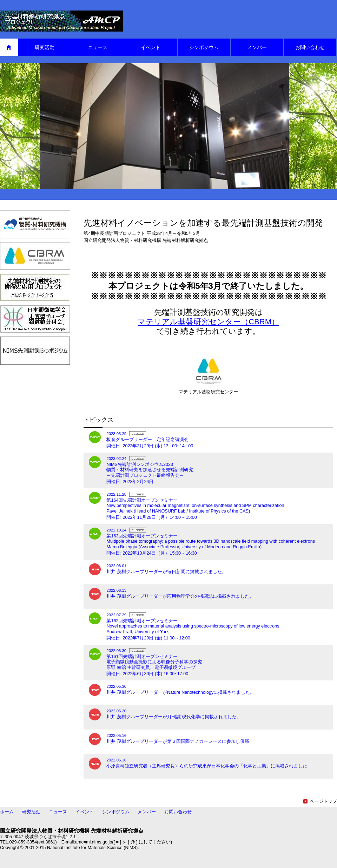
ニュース (58, 812)
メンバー (147, 812)
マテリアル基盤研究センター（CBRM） (208, 322)
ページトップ (320, 801)
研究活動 (31, 812)
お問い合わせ (178, 812)
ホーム (7, 812)
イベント (85, 812)
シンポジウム (116, 812)
